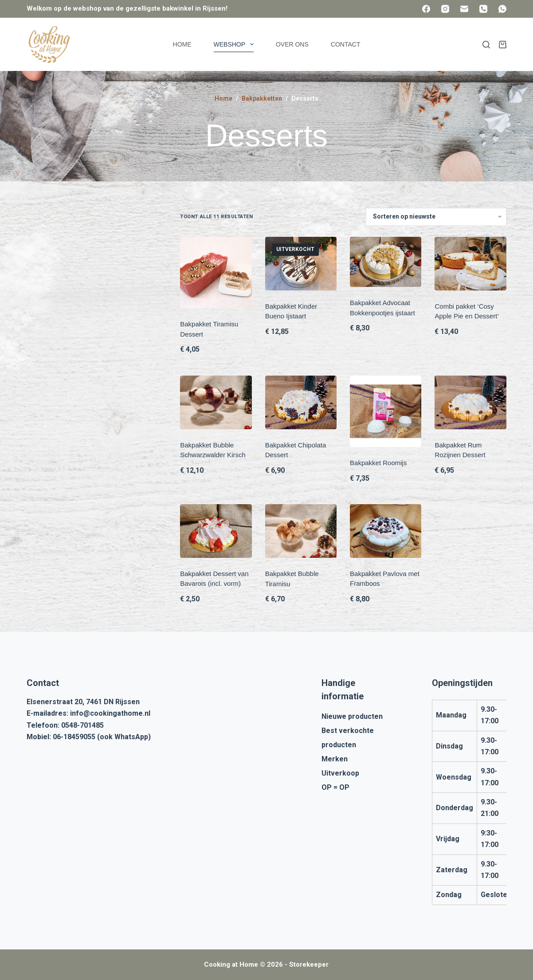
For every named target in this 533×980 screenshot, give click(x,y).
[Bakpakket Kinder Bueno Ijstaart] (301, 264)
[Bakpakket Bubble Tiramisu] (301, 531)
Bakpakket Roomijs (378, 463)
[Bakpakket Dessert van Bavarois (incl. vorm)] (216, 531)
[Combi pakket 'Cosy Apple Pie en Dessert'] (470, 264)
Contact (346, 44)
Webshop (235, 44)
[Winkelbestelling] (436, 217)
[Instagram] (445, 9)
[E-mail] (464, 9)
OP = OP (335, 787)
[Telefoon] (483, 9)
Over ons (292, 44)
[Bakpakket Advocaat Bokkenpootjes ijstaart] (386, 262)
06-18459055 (74, 737)
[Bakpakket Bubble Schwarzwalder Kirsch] (216, 402)
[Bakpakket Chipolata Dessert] (301, 402)
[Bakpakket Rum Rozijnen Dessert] (470, 402)
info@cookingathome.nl (110, 713)
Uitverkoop (340, 773)
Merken (335, 759)
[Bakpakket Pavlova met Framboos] (386, 531)
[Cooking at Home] (49, 44)
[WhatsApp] (502, 9)
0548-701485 (82, 725)
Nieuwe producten (352, 716)
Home (182, 44)
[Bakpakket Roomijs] (386, 411)
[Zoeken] (486, 45)
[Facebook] (426, 9)
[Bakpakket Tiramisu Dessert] (216, 272)
